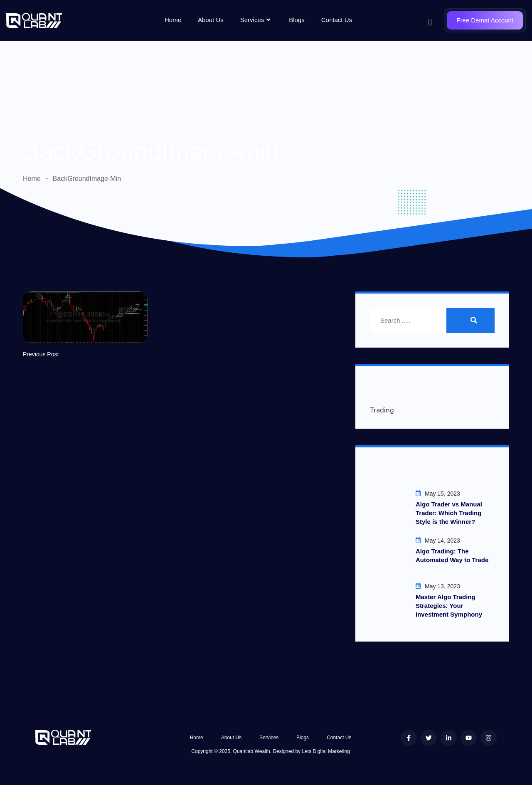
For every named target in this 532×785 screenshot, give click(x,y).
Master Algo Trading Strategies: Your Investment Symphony (449, 606)
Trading (382, 410)
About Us (211, 20)
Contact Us (337, 20)
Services (256, 20)
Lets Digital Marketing (326, 751)
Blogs (297, 20)
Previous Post (41, 354)
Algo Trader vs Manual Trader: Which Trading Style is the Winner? (449, 513)
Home (173, 20)
